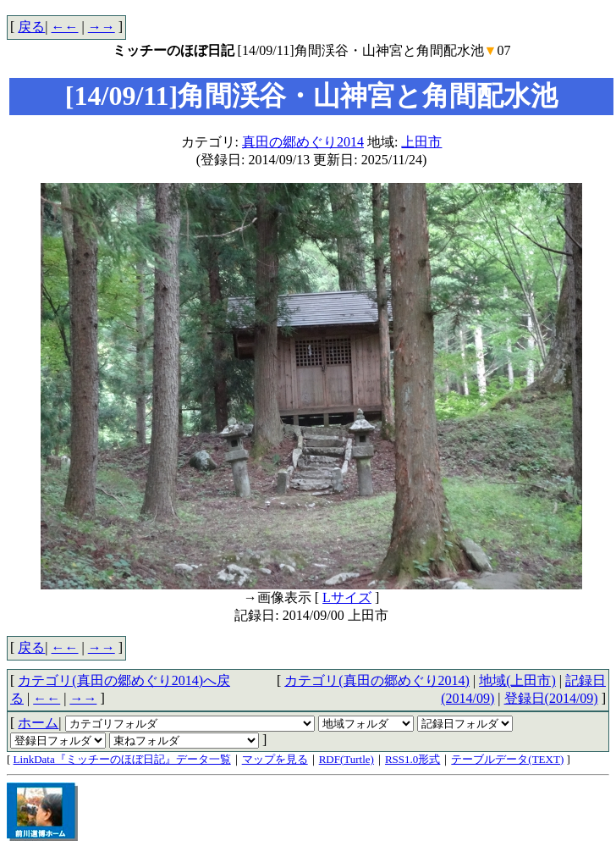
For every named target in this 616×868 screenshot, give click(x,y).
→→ (102, 27)
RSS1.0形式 (412, 759)
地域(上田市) (517, 680)
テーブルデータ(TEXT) (507, 759)
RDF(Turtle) (346, 759)
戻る (31, 27)
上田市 (421, 142)
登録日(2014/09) (551, 698)
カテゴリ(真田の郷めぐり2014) (377, 680)
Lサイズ (347, 597)
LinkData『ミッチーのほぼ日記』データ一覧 (122, 759)
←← (65, 27)
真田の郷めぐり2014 (303, 142)
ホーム (38, 723)
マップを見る (275, 759)
